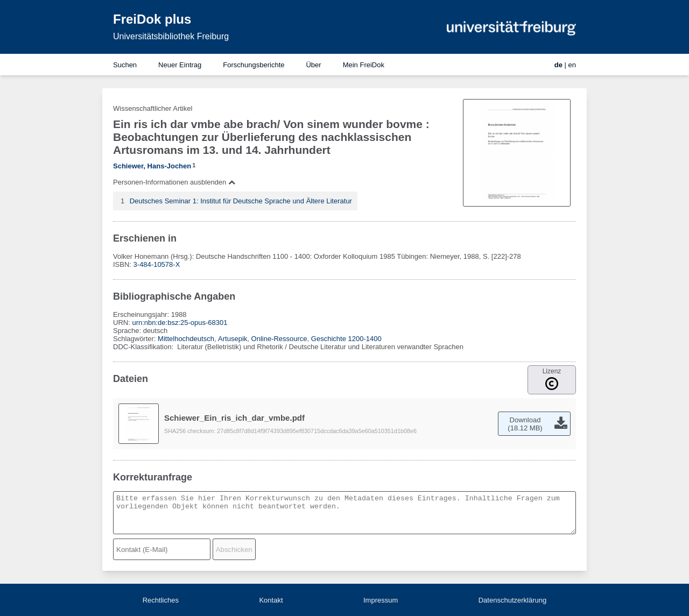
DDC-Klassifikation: (144, 347)
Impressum (381, 600)
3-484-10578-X (157, 264)
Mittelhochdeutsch (186, 339)
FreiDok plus (152, 19)
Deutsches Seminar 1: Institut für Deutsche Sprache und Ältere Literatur (241, 201)
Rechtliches (161, 600)
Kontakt (271, 600)
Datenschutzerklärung (512, 600)
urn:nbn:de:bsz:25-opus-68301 (180, 323)
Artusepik (233, 339)
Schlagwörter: (135, 339)
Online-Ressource (279, 339)
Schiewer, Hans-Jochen (152, 166)
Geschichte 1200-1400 (346, 339)
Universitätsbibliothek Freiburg (171, 36)
